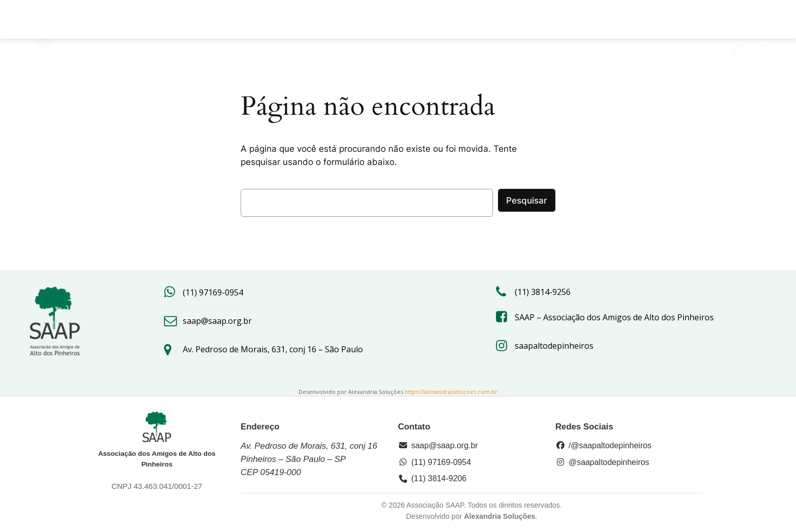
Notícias (509, 21)
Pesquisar (527, 201)
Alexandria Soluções (500, 516)
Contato (645, 21)
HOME (200, 21)
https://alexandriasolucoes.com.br (451, 392)
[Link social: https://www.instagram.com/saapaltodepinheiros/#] (767, 21)
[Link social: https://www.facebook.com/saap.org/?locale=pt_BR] (743, 21)
